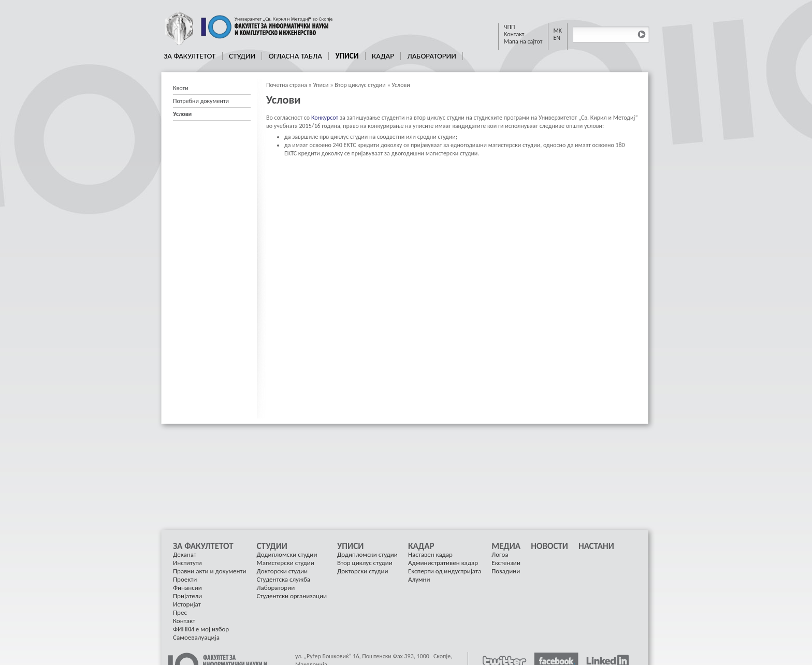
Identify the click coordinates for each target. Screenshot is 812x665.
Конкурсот (325, 118)
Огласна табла (295, 56)
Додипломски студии (287, 554)
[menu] (212, 101)
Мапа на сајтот (523, 41)
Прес (180, 612)
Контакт (514, 34)
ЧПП (510, 27)
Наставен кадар (430, 554)
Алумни (419, 579)
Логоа (500, 554)
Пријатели (187, 596)
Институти (187, 563)
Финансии (187, 588)
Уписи (347, 56)
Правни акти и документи (210, 571)
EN (557, 38)
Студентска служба (284, 579)
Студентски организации (292, 596)
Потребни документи (201, 101)
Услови (401, 85)
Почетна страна (287, 85)
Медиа (506, 546)
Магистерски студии (286, 563)
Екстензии (506, 563)
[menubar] (310, 56)
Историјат (187, 604)
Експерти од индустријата (445, 571)
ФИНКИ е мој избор (201, 629)
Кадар (383, 56)
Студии (242, 56)
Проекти (185, 579)
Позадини (506, 571)
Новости (549, 546)
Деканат (185, 554)
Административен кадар (443, 563)
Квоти (181, 88)
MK (558, 31)
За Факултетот (190, 56)
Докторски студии (282, 571)
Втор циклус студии (360, 85)
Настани (596, 546)
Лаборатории (431, 56)
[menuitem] (190, 56)
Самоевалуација (196, 637)
